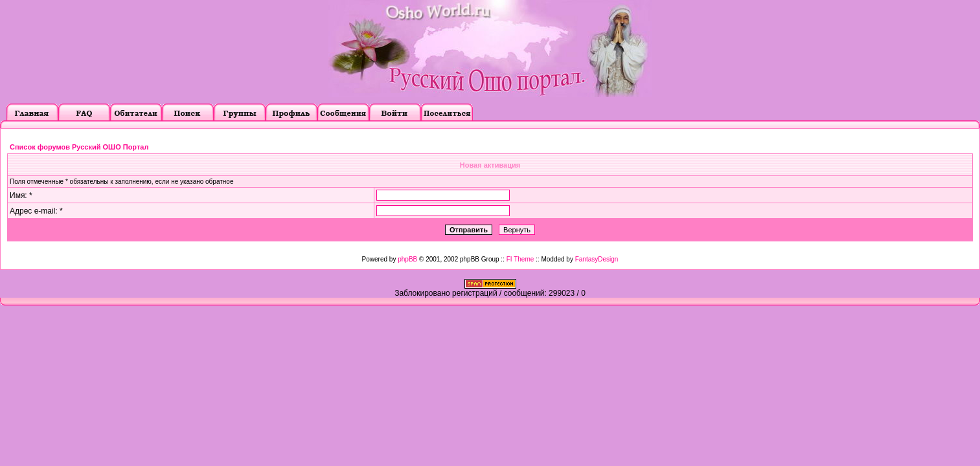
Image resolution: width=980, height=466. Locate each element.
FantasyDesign (597, 259)
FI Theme (520, 259)
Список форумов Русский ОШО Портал (79, 147)
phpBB (407, 259)
